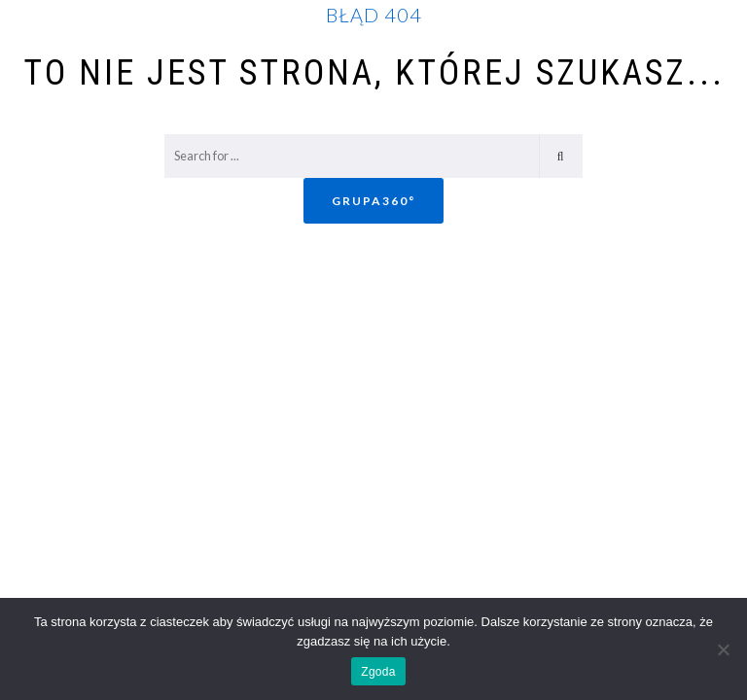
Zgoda (378, 672)
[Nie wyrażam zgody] (723, 649)
